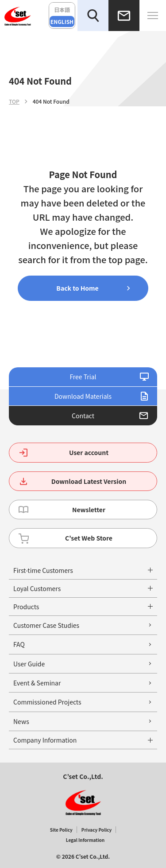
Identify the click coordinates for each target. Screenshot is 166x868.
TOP (14, 101)
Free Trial (83, 377)
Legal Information (85, 840)
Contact (83, 416)
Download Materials (83, 396)
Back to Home (77, 288)
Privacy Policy (97, 830)
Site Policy (61, 830)
